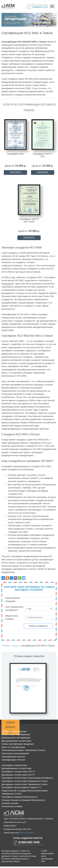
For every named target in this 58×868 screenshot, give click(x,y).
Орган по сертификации (13, 747)
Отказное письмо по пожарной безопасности (23, 800)
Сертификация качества (13, 757)
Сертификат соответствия (14, 765)
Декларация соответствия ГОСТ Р (18, 775)
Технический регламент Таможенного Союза (23, 750)
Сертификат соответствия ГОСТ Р (18, 772)
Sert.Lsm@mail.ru (27, 833)
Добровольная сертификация (16, 738)
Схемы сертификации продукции (18, 744)
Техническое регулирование (15, 753)
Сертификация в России (13, 760)
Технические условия (12, 806)
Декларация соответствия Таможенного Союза (24, 784)
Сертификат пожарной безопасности (19, 797)
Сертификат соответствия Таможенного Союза (24, 781)
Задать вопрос (11, 728)
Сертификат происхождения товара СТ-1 (22, 787)
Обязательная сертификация (16, 734)
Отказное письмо (10, 803)
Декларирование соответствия (16, 741)
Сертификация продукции (14, 731)
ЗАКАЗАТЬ (15, 172)
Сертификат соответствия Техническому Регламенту (27, 778)
